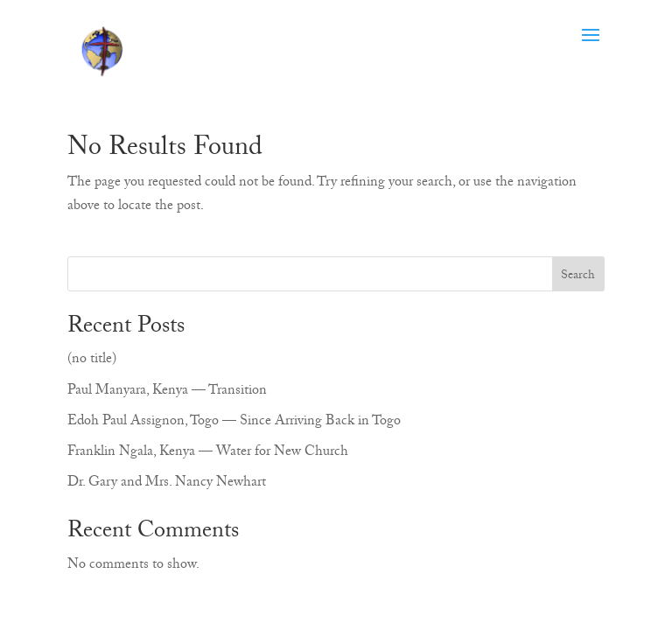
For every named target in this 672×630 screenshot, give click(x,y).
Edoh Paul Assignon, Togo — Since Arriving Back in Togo (234, 423)
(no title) (92, 360)
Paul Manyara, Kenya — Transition (167, 392)
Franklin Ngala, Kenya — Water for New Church (208, 453)
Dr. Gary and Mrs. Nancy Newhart (167, 484)
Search (578, 276)
